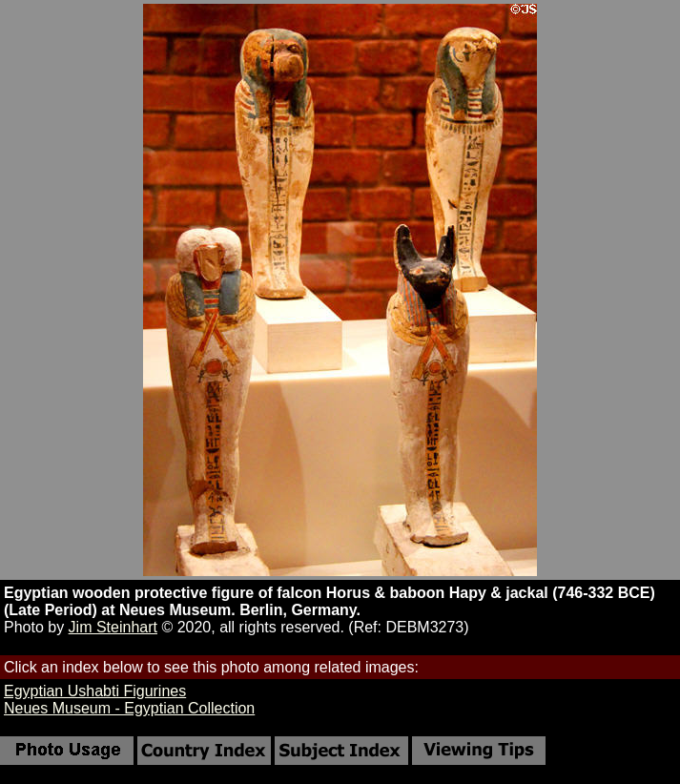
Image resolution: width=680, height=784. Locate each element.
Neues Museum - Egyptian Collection (129, 708)
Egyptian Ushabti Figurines (95, 691)
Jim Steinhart (113, 627)
